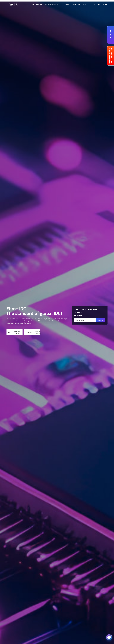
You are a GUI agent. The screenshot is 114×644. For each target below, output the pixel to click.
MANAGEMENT (76, 4)
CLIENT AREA (96, 4)
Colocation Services (33, 332)
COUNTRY (78, 315)
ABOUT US (86, 4)
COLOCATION (65, 4)
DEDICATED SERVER (37, 4)
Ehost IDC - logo (12, 4)
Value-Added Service (52, 4)
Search (101, 320)
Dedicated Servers (14, 332)
